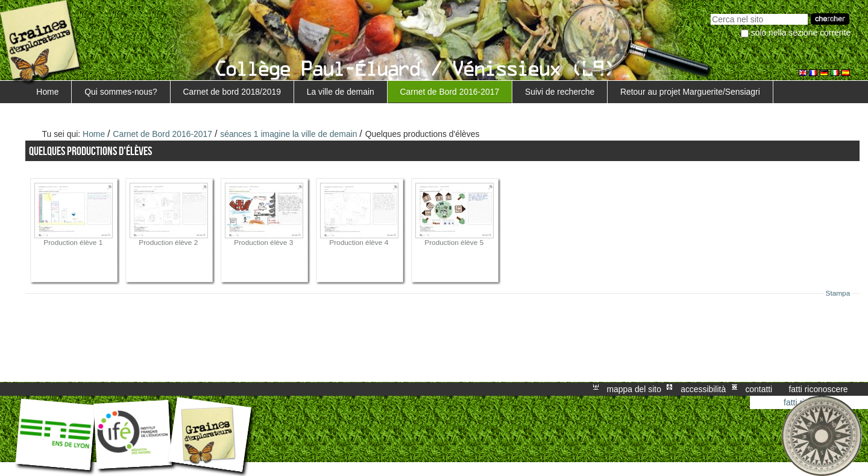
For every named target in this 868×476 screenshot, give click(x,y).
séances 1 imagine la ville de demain (288, 134)
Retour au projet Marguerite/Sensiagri (690, 92)
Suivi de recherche (560, 92)
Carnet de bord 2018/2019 (232, 92)
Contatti (759, 389)
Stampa (838, 293)
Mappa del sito (634, 389)
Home (47, 92)
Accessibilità (703, 389)
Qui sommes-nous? (121, 92)
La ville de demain (341, 92)
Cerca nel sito (710, 12)
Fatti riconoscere (818, 389)
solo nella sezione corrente (801, 33)
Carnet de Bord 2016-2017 (450, 92)
